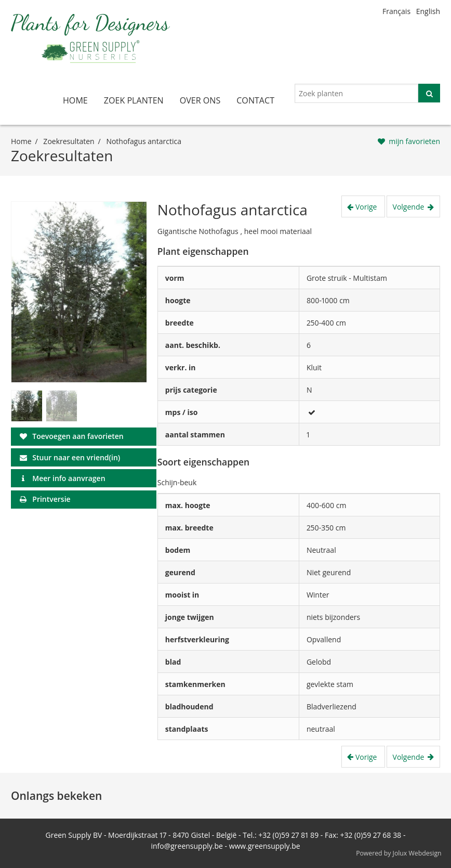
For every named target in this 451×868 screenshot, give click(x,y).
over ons (200, 100)
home (75, 100)
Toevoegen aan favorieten (78, 436)
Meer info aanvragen (69, 478)
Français (396, 11)
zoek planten (134, 100)
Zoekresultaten (69, 141)
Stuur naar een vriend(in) (76, 457)
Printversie (51, 499)
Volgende (409, 207)
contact (255, 100)
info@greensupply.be (187, 846)
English (428, 11)
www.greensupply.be (265, 846)
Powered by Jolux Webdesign (399, 853)
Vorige (367, 207)
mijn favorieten (414, 141)
